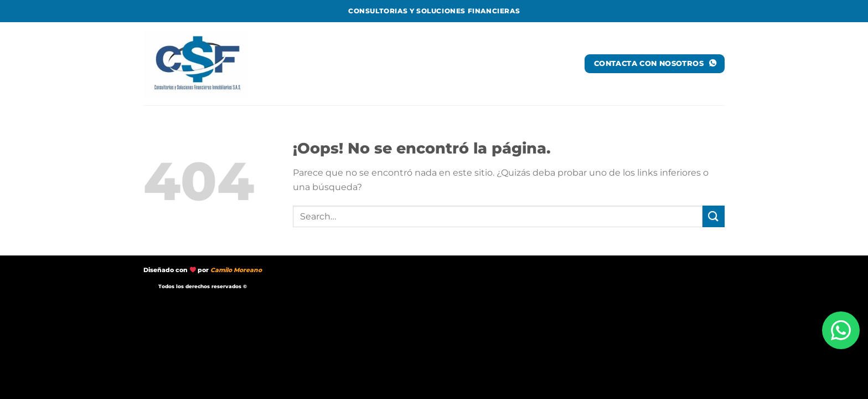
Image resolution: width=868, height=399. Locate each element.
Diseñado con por (203, 270)
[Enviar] (714, 216)
